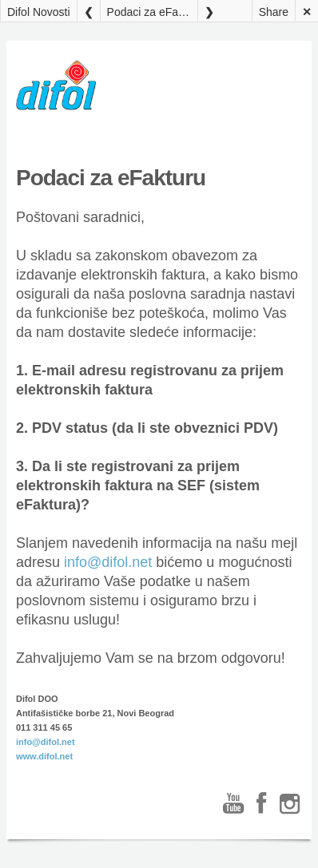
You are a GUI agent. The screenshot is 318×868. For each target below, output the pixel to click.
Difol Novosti (39, 12)
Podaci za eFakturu (152, 12)
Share (274, 12)
